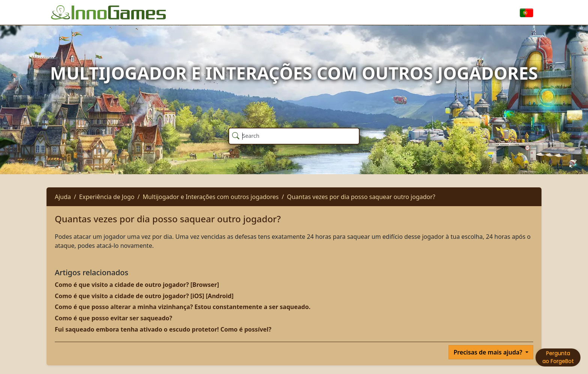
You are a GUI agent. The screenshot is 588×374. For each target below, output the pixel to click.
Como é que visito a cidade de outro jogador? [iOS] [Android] (144, 296)
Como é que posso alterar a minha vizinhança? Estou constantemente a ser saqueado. (183, 307)
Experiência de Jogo (107, 197)
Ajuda (63, 197)
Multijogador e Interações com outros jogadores (211, 197)
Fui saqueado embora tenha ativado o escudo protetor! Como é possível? (163, 329)
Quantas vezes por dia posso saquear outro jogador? (361, 197)
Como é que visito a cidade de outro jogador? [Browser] (137, 285)
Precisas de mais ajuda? (489, 352)
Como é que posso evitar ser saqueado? (113, 318)
